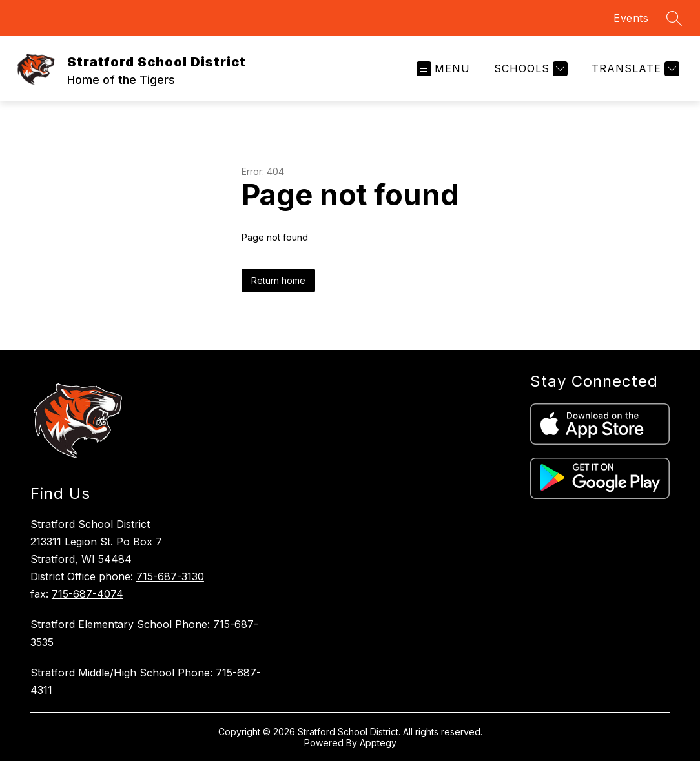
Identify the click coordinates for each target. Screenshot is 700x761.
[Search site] (674, 18)
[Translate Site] (634, 69)
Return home (278, 280)
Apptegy (378, 743)
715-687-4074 (87, 594)
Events (631, 18)
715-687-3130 (170, 576)
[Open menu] (443, 69)
